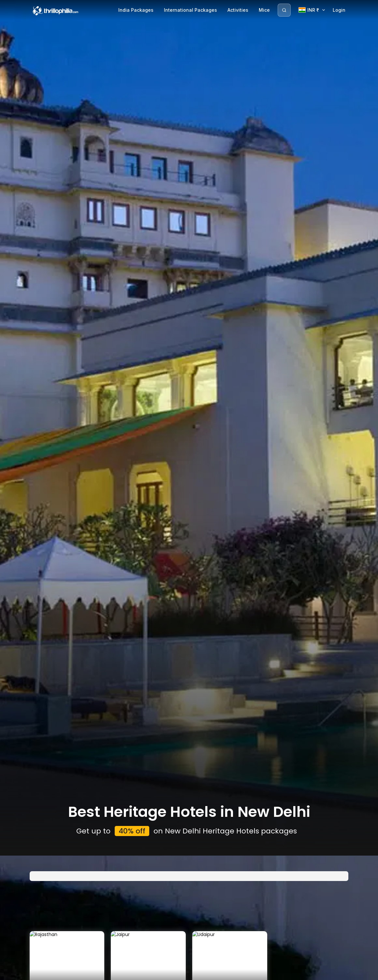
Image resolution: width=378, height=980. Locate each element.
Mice (264, 10)
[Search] (284, 10)
